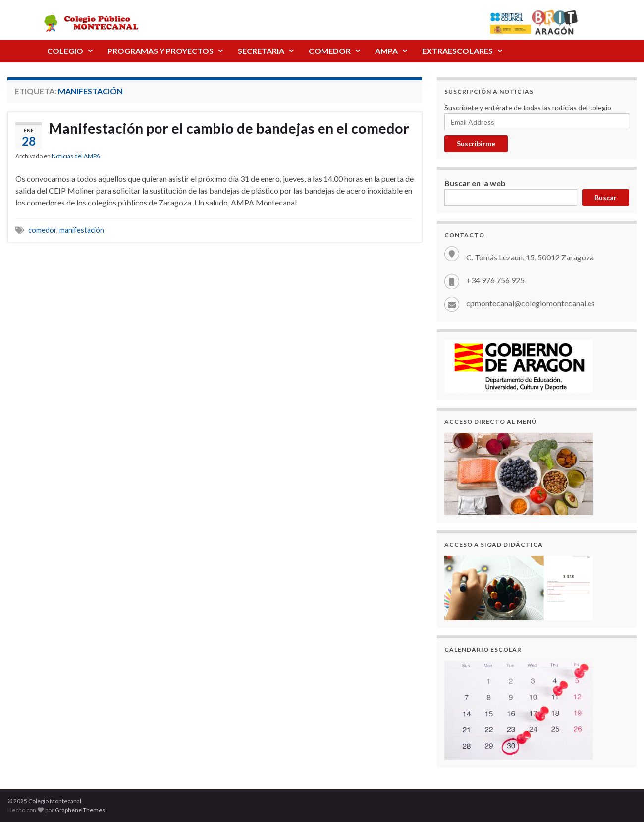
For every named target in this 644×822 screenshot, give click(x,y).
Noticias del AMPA (76, 162)
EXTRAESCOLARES (462, 51)
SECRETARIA (266, 51)
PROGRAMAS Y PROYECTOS (165, 51)
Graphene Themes (80, 810)
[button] (70, 51)
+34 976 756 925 (495, 280)
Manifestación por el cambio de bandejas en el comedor (203, 138)
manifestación (82, 236)
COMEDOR (334, 51)
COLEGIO (70, 51)
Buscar (606, 197)
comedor (42, 236)
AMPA (391, 51)
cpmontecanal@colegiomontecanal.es (531, 303)
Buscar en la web (475, 183)
